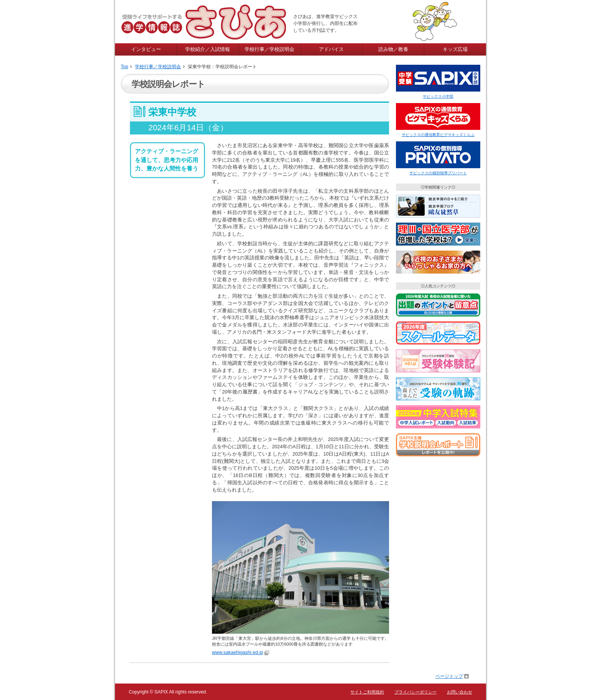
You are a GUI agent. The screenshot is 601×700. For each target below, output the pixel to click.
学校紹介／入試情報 (208, 49)
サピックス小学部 (438, 96)
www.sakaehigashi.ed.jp (237, 652)
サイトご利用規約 (367, 692)
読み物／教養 (393, 49)
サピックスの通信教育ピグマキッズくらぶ (438, 135)
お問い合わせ (460, 692)
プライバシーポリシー (415, 692)
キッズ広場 (455, 49)
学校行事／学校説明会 (269, 49)
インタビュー (146, 49)
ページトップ (449, 676)
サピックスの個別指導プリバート (438, 173)
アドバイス (331, 49)
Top (124, 67)
